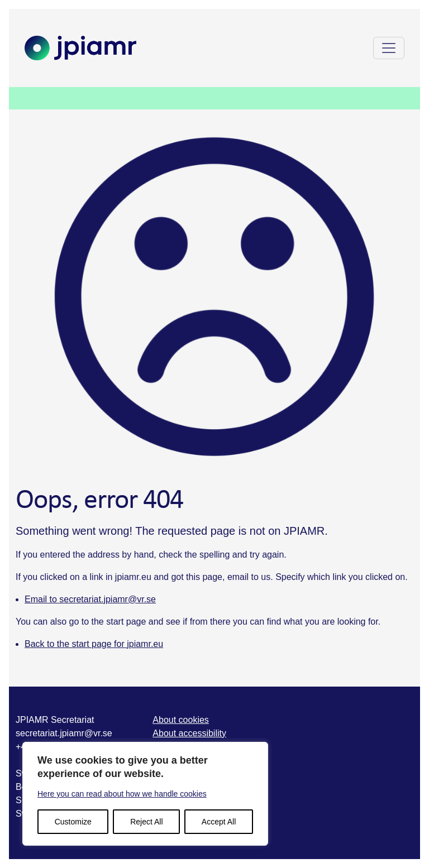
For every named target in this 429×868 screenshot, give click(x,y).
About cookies (181, 720)
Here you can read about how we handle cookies (122, 794)
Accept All (219, 822)
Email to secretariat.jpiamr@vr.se (90, 599)
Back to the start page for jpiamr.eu (94, 644)
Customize (73, 822)
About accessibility (189, 733)
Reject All (146, 822)
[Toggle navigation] (389, 48)
